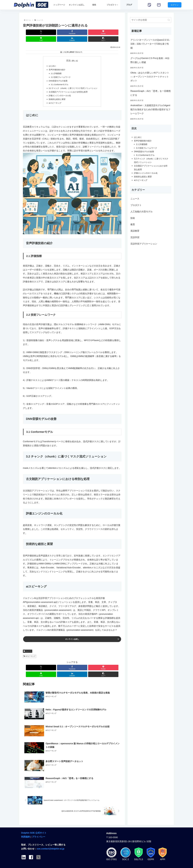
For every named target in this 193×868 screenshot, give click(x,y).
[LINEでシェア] (80, 32)
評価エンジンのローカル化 (59, 91)
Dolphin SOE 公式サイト (34, 824)
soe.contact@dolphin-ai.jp (51, 840)
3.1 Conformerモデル (59, 79)
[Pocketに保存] (64, 32)
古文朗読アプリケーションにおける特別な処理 (68, 87)
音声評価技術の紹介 (56, 63)
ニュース (28, 648)
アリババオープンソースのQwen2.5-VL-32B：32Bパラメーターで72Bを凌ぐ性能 (150, 44)
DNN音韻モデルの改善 (57, 75)
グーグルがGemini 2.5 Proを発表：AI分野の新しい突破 (150, 60)
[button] (113, 32)
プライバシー (39, 828)
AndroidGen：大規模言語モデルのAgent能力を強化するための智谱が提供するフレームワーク (150, 109)
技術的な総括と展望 (56, 95)
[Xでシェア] (31, 32)
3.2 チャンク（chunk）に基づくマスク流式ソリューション (73, 83)
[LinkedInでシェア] (97, 32)
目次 (69, 54)
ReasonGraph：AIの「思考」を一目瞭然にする (151, 93)
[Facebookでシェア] (47, 32)
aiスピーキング (54, 99)
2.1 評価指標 (55, 67)
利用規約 (26, 828)
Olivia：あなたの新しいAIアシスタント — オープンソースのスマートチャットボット (150, 77)
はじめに (51, 59)
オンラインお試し (72, 636)
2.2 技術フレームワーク (60, 71)
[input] (151, 20)
